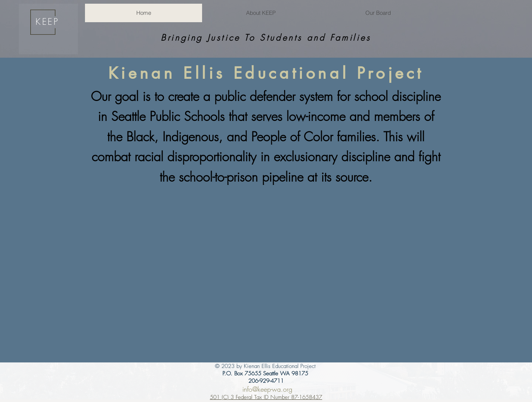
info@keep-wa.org (267, 389)
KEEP (47, 21)
